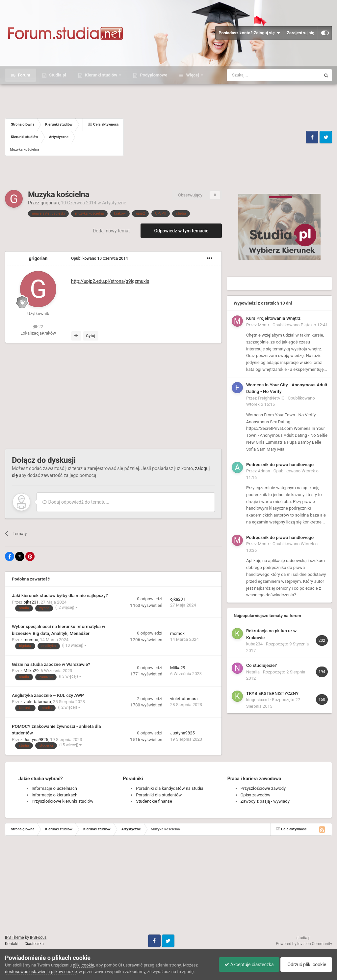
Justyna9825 (36, 740)
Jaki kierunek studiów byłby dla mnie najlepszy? (60, 595)
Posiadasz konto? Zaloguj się (249, 33)
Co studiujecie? (261, 665)
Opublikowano (100, 258)
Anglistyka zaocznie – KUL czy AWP (48, 695)
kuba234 (254, 644)
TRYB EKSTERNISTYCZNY (272, 693)
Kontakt (12, 944)
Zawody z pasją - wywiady (265, 801)
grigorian (50, 203)
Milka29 (31, 671)
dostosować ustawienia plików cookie (41, 972)
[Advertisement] (214, 137)
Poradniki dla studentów (159, 795)
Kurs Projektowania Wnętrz (273, 318)
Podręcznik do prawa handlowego (280, 464)
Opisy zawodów (256, 795)
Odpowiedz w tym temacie (181, 231)
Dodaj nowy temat (111, 231)
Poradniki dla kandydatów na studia (170, 788)
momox (31, 640)
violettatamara (38, 702)
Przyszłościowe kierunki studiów (62, 801)
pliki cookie (83, 965)
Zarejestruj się (300, 33)
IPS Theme (14, 937)
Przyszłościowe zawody (263, 788)
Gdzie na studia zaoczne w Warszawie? (51, 664)
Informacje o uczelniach (54, 788)
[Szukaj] (258, 75)
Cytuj (91, 336)
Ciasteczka (34, 944)
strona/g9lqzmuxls (110, 281)
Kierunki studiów (101, 75)
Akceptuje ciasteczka (246, 965)
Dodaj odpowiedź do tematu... (76, 502)
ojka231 (31, 602)
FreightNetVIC (271, 398)
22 (38, 327)
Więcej (192, 75)
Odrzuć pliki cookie (305, 965)
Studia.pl (57, 75)
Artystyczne (114, 203)
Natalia (253, 672)
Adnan (264, 471)
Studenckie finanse (154, 801)
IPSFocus (38, 937)
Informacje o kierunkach (54, 795)
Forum (24, 75)
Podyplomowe (153, 75)
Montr (264, 325)
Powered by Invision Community (304, 944)
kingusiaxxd (257, 700)
